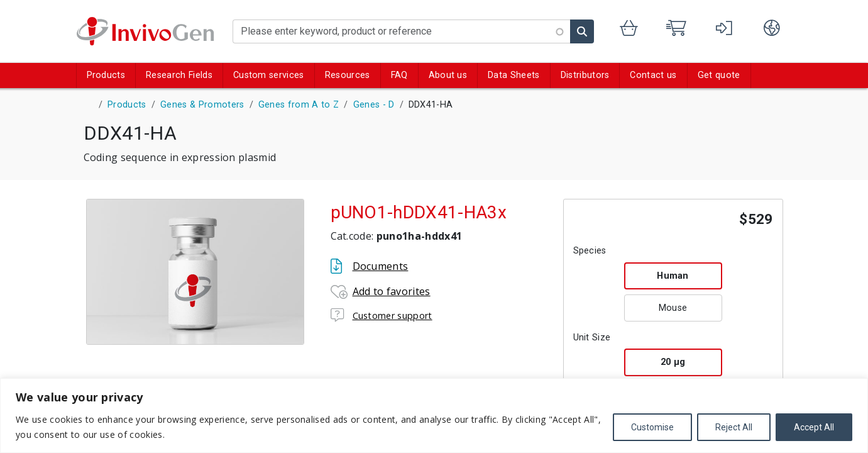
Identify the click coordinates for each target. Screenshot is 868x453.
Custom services (269, 75)
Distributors (585, 75)
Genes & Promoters (202, 105)
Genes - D (374, 105)
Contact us (653, 75)
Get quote (719, 75)
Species (590, 251)
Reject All (734, 427)
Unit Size (592, 338)
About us (448, 75)
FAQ (399, 75)
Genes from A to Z (299, 105)
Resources (348, 75)
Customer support (393, 316)
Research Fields (179, 75)
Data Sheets (514, 75)
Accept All (814, 427)
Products (106, 75)
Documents (381, 266)
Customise (652, 427)
